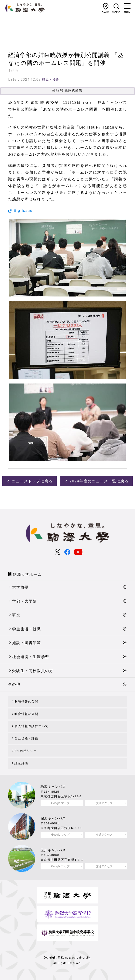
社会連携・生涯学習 (31, 657)
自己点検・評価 (26, 738)
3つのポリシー (26, 751)
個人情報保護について (31, 726)
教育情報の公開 (26, 714)
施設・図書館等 (26, 643)
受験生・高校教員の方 (33, 671)
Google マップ (60, 803)
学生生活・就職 (26, 629)
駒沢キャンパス (53, 787)
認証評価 (21, 763)
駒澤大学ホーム (27, 574)
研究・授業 (51, 80)
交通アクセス (104, 803)
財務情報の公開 (26, 702)
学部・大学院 (24, 601)
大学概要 (20, 587)
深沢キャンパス (53, 818)
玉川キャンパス (53, 850)
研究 (16, 615)
